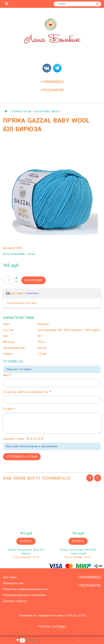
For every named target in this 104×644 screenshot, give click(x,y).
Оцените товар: (14, 439)
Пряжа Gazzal (21, 111)
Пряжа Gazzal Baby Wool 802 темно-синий (78, 552)
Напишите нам (13, 583)
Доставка (10, 577)
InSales (61, 627)
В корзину (33, 280)
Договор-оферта (15, 601)
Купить (26, 541)
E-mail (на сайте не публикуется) (26, 392)
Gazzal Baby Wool (46, 111)
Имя (6, 375)
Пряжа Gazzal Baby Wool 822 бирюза (26, 552)
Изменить (33, 293)
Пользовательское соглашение (25, 595)
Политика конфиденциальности (25, 589)
